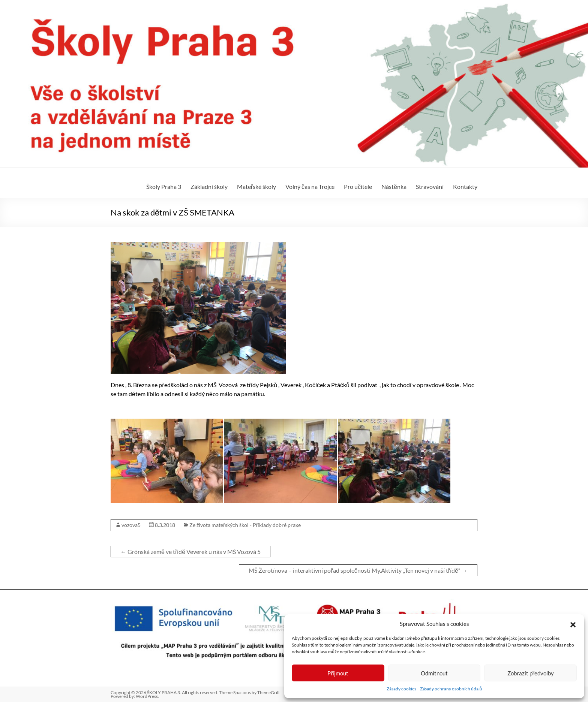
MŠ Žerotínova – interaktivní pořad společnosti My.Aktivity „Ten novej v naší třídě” (358, 570)
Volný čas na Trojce (310, 186)
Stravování (430, 186)
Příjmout (338, 673)
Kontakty (465, 186)
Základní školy (209, 186)
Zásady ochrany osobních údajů (451, 689)
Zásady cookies (401, 689)
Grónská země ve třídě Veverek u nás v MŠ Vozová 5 (190, 552)
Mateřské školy (256, 186)
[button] (573, 624)
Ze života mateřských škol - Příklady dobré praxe (245, 525)
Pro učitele (358, 186)
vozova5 (131, 525)
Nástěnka (394, 186)
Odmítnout (434, 673)
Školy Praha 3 (164, 186)
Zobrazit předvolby (531, 673)
